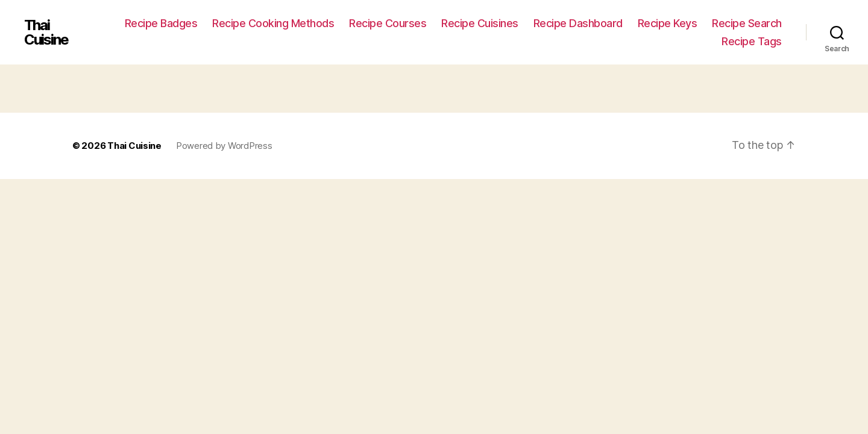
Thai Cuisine (46, 33)
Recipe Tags (752, 41)
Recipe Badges (161, 23)
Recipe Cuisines (480, 23)
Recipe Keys (668, 23)
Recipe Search (747, 23)
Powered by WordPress (224, 146)
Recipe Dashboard (578, 23)
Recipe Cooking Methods (273, 23)
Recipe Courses (388, 23)
